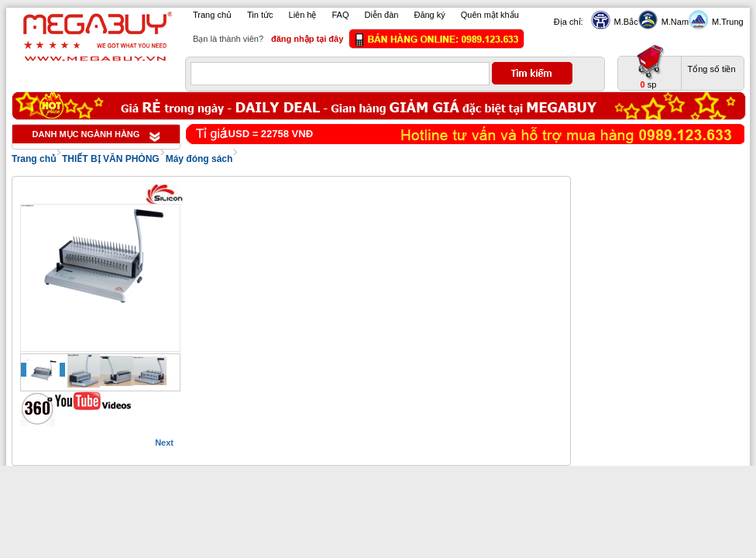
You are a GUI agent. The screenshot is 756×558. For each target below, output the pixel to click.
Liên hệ (303, 15)
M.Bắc (624, 22)
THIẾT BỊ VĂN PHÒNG (111, 159)
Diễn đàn (382, 15)
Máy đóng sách (199, 159)
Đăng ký (429, 15)
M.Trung (726, 22)
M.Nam (673, 22)
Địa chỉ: (569, 22)
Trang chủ (212, 15)
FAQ (341, 15)
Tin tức (260, 15)
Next (164, 443)
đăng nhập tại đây (307, 39)
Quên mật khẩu (490, 15)
